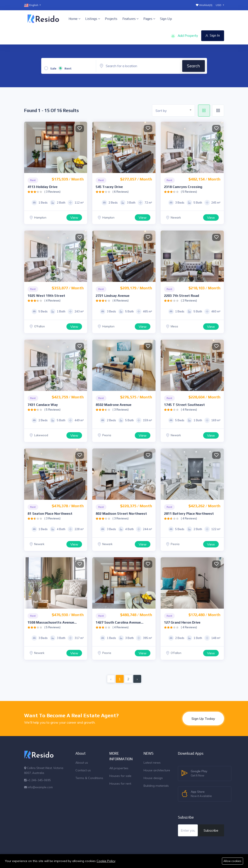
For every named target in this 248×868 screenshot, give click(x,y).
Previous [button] (28, 147)
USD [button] (219, 5)
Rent (68, 68)
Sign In (213, 35)
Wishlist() (204, 5)
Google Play (199, 773)
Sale (53, 68)
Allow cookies (232, 861)
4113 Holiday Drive (43, 187)
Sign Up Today (203, 719)
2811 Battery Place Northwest (189, 514)
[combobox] (173, 110)
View (74, 217)
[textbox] (175, 111)
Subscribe (211, 830)
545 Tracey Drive (109, 187)
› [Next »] (137, 679)
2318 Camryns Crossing (183, 187)
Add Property (184, 36)
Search (193, 66)
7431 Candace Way (43, 405)
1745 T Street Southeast (184, 405)
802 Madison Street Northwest (121, 514)
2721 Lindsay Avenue (113, 296)
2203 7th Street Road (182, 296)
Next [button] (83, 147)
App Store (201, 794)
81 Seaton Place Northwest (50, 514)
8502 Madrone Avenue (114, 405)
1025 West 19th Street (46, 296)
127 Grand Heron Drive (182, 622)
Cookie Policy (106, 861)
